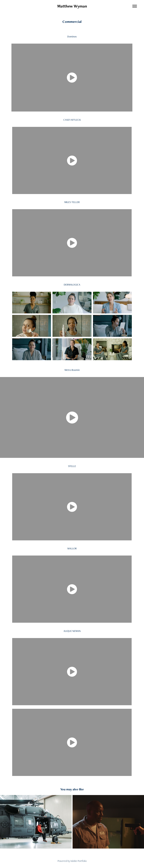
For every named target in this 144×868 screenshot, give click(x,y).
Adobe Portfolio (78, 861)
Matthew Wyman (72, 6)
